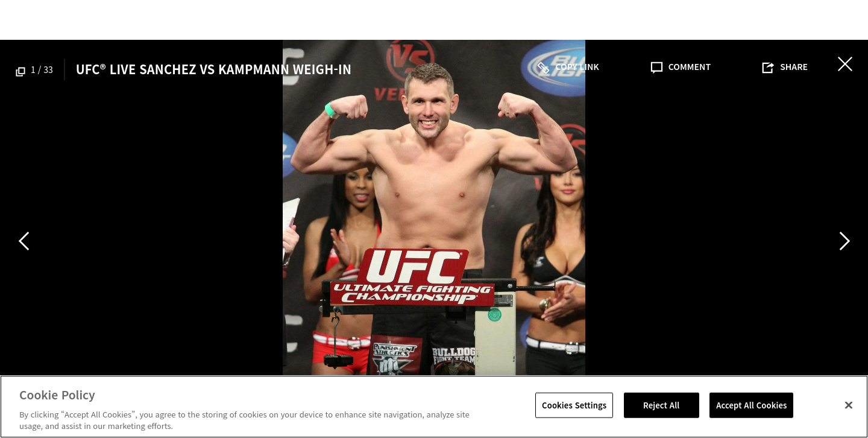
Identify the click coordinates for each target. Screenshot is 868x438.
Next (844, 241)
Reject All (661, 405)
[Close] (849, 405)
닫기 (845, 64)
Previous (24, 241)
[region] (434, 407)
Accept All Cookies (751, 405)
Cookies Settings (574, 405)
